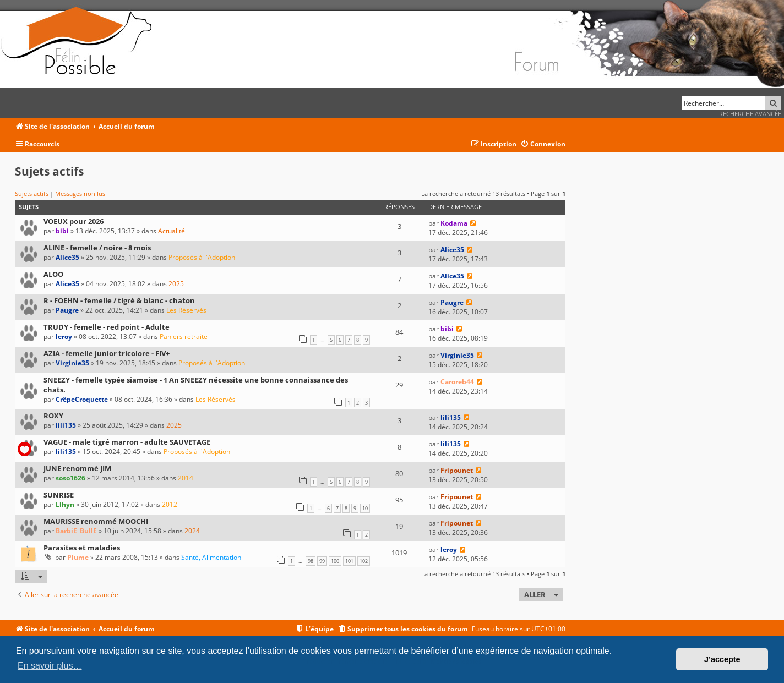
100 (335, 561)
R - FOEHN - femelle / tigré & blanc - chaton (119, 300)
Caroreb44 (457, 382)
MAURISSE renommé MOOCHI (96, 521)
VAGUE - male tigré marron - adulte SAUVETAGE (127, 442)
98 (311, 561)
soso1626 (70, 478)
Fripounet (457, 470)
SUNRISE (59, 495)
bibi (62, 231)
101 (349, 561)
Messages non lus (80, 193)
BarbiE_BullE (76, 531)
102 (364, 561)
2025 (176, 284)
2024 (192, 531)
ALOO (53, 274)
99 (322, 561)
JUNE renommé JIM (77, 468)
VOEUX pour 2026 (73, 221)
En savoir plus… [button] (50, 666)
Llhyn (65, 504)
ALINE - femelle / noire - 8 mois (97, 248)
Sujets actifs (32, 193)
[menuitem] (543, 144)
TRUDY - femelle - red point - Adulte (107, 327)
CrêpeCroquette (82, 399)
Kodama (454, 223)
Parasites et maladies (82, 548)
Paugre (67, 310)
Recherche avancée (750, 114)
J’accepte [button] (722, 659)
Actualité (171, 231)
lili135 (66, 425)
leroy (64, 337)
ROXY (53, 416)
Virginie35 (72, 363)
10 (365, 508)
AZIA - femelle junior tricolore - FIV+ (107, 353)
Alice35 (67, 257)
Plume (78, 557)
